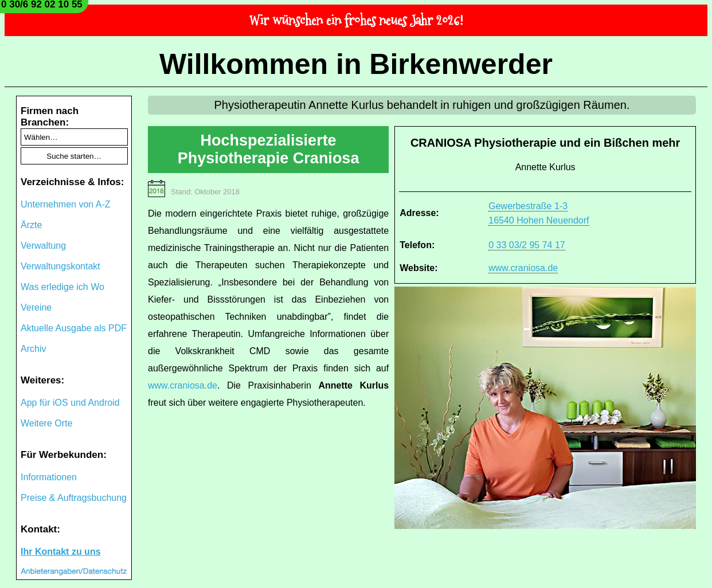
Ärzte (31, 225)
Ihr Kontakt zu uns (61, 552)
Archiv (33, 349)
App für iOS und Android (70, 403)
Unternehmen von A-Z (66, 204)
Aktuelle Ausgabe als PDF (74, 328)
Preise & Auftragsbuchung (74, 498)
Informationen (49, 477)
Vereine (36, 307)
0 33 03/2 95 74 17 (527, 245)
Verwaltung (43, 246)
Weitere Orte (46, 423)
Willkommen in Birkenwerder (356, 64)
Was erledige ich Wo (62, 287)
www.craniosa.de (523, 268)
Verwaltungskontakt (60, 266)
